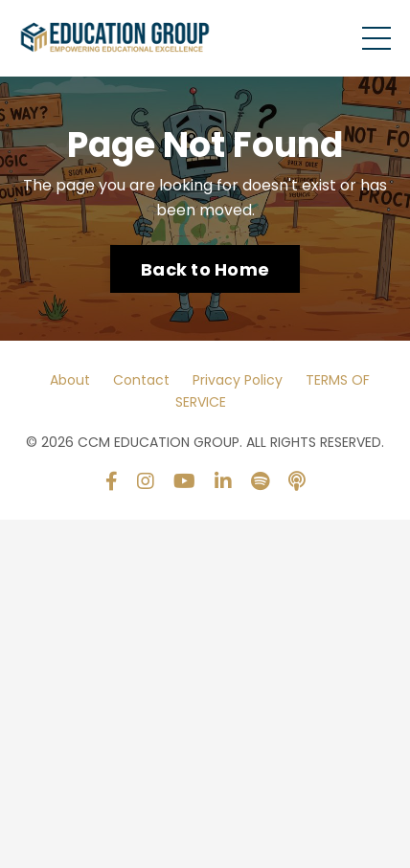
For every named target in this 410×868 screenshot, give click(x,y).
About (70, 380)
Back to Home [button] (205, 269)
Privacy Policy (238, 380)
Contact (141, 380)
